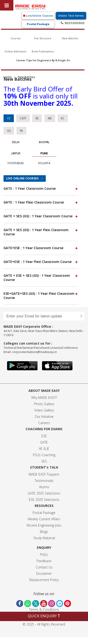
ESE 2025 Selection (43, 500)
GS (9, 131)
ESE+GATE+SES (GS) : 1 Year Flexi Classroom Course (41, 296)
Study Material (44, 538)
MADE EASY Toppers (44, 474)
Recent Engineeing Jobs (44, 525)
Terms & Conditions (44, 609)
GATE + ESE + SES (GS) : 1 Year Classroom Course (41, 278)
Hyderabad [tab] (16, 161)
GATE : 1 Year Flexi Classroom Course (41, 202)
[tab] (41, 189)
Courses (16, 38)
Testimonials (44, 481)
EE (37, 118)
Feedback (44, 561)
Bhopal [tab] (44, 142)
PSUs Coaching (44, 455)
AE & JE (44, 449)
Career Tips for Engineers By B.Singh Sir (43, 60)
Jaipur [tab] (16, 153)
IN (21, 131)
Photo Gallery (44, 404)
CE (9, 118)
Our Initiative (44, 417)
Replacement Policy (44, 580)
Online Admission (15, 51)
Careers (44, 423)
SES (44, 461)
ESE (44, 436)
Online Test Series (71, 16)
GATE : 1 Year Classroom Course (41, 188)
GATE (44, 442)
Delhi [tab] (16, 142)
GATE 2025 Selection (43, 493)
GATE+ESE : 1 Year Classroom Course (41, 248)
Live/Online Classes (38, 16)
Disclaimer (44, 573)
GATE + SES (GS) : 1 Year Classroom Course (41, 216)
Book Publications (43, 51)
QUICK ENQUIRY (44, 616)
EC (63, 118)
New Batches (70, 38)
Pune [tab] (44, 153)
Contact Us (44, 567)
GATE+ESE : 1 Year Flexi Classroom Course (41, 262)
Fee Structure (43, 38)
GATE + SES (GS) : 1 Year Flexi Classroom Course (41, 232)
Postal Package (38, 24)
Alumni (44, 487)
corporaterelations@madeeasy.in (34, 352)
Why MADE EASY (43, 398)
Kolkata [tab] (44, 161)
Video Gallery (44, 410)
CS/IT (23, 118)
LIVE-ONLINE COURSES (22, 178)
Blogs (44, 532)
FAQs (44, 555)
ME (50, 118)
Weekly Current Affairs (44, 519)
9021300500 (73, 23)
